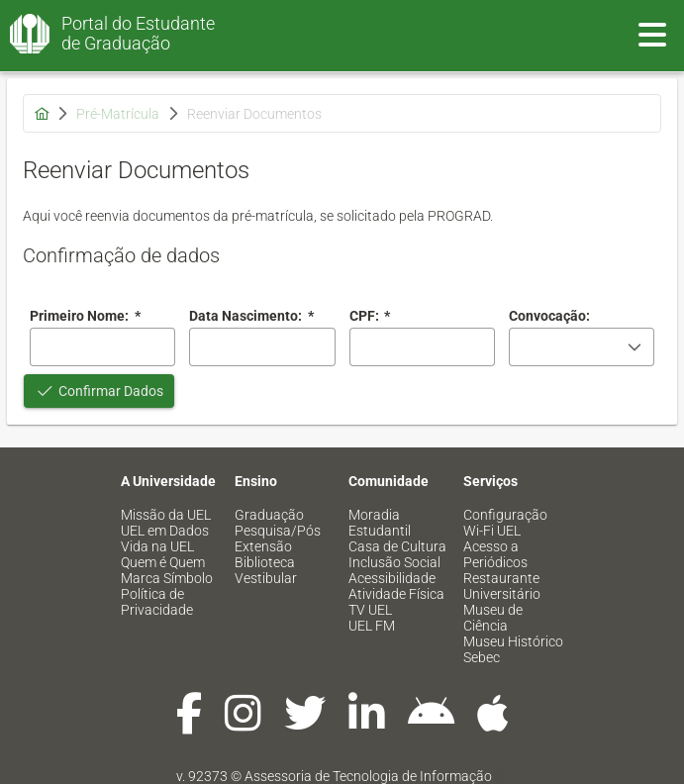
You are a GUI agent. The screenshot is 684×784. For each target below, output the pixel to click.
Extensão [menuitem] (263, 546)
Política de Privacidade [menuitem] (157, 602)
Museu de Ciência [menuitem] (493, 618)
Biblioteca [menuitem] (265, 562)
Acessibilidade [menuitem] (392, 578)
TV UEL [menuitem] (370, 610)
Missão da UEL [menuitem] (166, 515)
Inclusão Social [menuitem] (394, 562)
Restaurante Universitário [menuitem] (502, 586)
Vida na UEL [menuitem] (157, 546)
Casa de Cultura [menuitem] (397, 546)
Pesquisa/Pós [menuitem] (278, 531)
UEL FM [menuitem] (372, 626)
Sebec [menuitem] (482, 657)
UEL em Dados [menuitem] (165, 531)
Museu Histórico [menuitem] (513, 641)
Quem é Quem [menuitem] (163, 562)
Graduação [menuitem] (269, 515)
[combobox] (262, 347)
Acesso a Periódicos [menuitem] (495, 554)
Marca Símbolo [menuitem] (167, 578)
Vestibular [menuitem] (266, 578)
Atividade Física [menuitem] (396, 594)
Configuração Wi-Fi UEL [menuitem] (505, 523)
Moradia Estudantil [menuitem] (380, 523)
